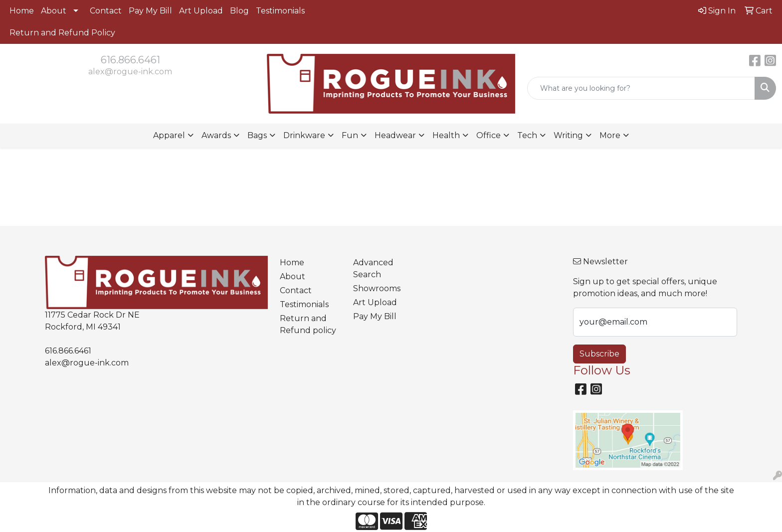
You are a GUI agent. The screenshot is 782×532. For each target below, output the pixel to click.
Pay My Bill (150, 11)
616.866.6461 (130, 60)
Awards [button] (216, 135)
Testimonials (280, 11)
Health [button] (446, 135)
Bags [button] (257, 135)
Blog (239, 11)
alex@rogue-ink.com (130, 72)
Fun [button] (350, 135)
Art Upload (201, 11)
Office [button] (489, 135)
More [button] (610, 135)
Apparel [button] (169, 135)
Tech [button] (527, 135)
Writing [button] (568, 135)
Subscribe (599, 354)
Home (22, 11)
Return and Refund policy (308, 324)
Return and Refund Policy (62, 33)
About (54, 11)
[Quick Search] (641, 88)
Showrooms (377, 288)
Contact (106, 11)
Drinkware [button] (304, 135)
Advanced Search (373, 268)
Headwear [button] (395, 135)
